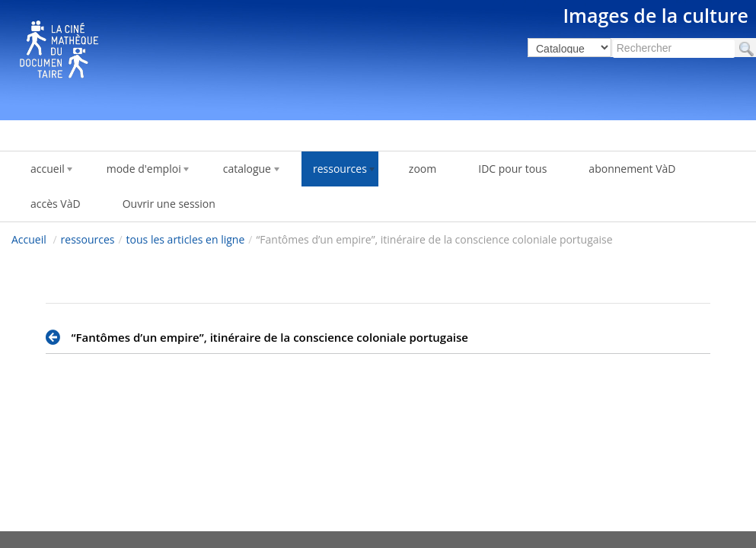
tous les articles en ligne (186, 239)
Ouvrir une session (169, 204)
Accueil (29, 239)
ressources (88, 239)
